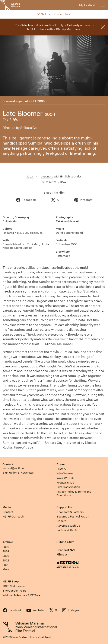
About (61, 464)
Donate (61, 521)
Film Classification (68, 487)
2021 (6, 565)
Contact (8, 464)
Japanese (47, 176)
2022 (6, 560)
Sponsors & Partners (70, 512)
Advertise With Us (68, 526)
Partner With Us (67, 530)
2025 (6, 547)
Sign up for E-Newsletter (19, 473)
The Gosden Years (15, 591)
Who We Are (65, 473)
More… (7, 569)
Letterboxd (63, 256)
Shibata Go (28, 128)
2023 (6, 556)
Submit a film (65, 542)
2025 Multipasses (14, 586)
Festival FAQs (65, 483)
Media (7, 507)
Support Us (64, 507)
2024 (6, 551)
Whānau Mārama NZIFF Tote (21, 595)
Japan (30, 176)
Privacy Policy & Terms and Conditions (74, 494)
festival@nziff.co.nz (15, 468)
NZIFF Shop (11, 581)
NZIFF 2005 (36, 101)
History (61, 469)
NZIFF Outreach (13, 517)
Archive (8, 542)
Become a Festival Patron (73, 517)
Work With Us (66, 478)
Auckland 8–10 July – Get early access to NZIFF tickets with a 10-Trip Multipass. (54, 27)
